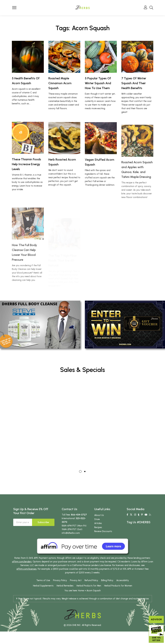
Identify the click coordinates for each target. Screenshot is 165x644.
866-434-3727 (79, 522)
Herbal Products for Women (118, 593)
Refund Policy (91, 587)
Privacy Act (76, 587)
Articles (98, 530)
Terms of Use (43, 587)
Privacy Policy (60, 587)
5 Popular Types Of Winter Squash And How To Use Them (98, 83)
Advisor (156, 619)
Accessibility (123, 587)
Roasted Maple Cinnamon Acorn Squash (60, 83)
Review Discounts (103, 538)
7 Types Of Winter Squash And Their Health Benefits (134, 83)
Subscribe (43, 529)
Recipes (98, 534)
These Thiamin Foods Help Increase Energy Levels (26, 178)
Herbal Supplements (43, 593)
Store (97, 526)
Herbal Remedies (65, 593)
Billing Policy (107, 587)
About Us (99, 522)
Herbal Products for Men (89, 593)
